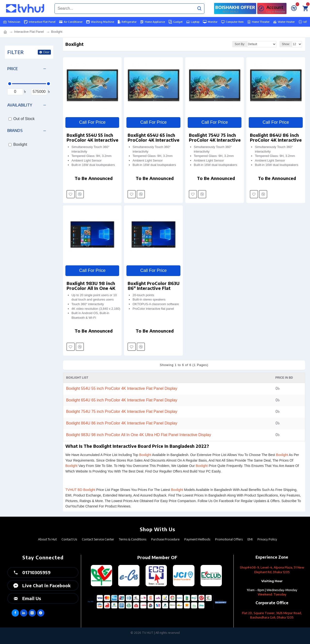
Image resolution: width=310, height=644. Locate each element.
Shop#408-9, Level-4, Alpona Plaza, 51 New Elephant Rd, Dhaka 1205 (272, 570)
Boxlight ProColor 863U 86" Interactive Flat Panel (154, 286)
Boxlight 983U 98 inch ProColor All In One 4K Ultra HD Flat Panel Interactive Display (91, 286)
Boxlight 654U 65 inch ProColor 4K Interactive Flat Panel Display (154, 138)
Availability (20, 105)
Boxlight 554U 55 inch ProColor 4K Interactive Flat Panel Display (93, 138)
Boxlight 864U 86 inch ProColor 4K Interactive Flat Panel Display (276, 138)
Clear (46, 52)
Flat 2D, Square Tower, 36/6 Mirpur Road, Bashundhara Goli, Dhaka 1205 (272, 615)
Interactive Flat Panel (29, 32)
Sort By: (240, 44)
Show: (286, 44)
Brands (15, 130)
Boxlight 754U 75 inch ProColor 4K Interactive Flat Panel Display (215, 138)
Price (12, 69)
